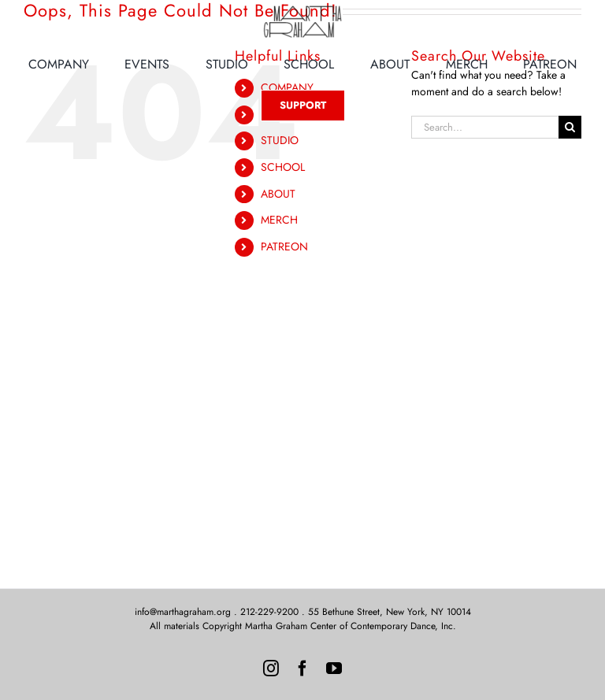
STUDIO (280, 140)
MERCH (279, 220)
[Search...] (485, 127)
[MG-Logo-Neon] (302, 9)
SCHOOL (283, 167)
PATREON (284, 246)
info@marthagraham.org (183, 612)
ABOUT (278, 194)
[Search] (570, 127)
